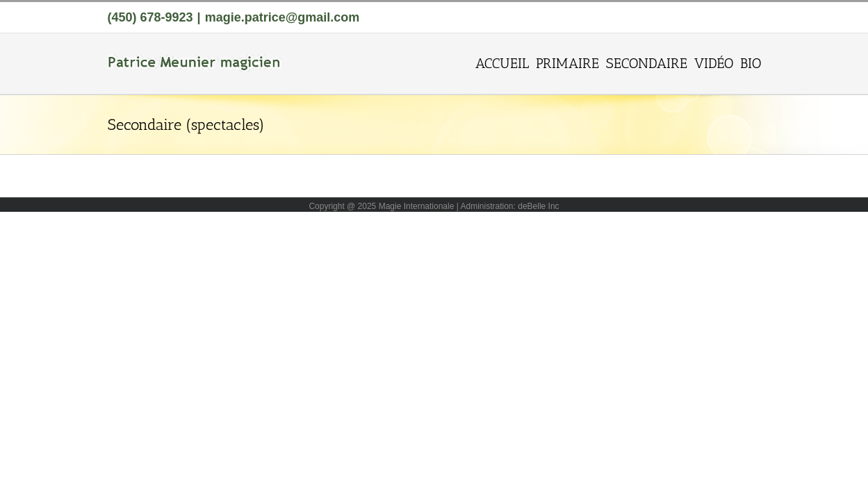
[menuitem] (433, 62)
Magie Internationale (417, 206)
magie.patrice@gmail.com (282, 17)
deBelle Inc (538, 206)
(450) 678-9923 (150, 17)
